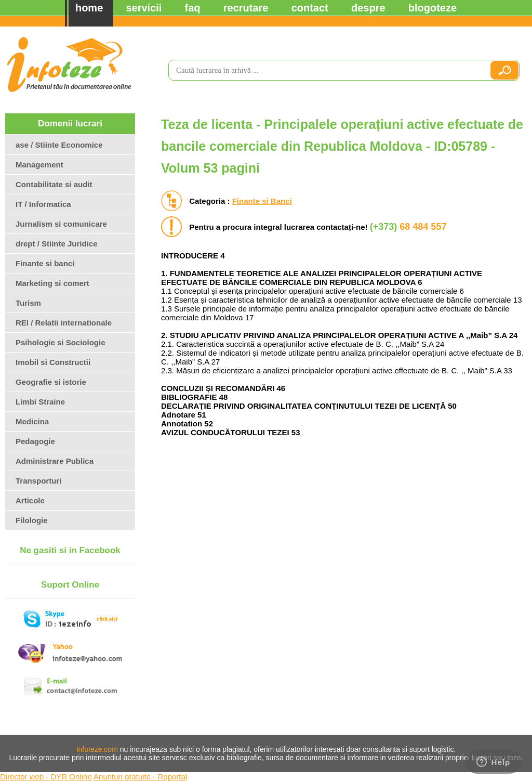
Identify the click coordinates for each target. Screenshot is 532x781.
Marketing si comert (52, 283)
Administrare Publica (55, 461)
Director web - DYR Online (46, 777)
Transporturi (38, 481)
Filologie (32, 520)
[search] (325, 70)
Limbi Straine (40, 402)
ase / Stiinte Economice (59, 145)
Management (39, 165)
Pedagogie (35, 441)
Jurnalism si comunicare (61, 224)
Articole (30, 500)
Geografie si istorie (51, 382)
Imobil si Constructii (53, 362)
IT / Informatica (43, 204)
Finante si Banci (262, 201)
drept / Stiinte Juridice (57, 244)
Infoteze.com (97, 749)
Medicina (32, 421)
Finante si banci (45, 263)
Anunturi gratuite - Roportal (140, 777)
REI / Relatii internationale (64, 323)
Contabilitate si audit (54, 184)
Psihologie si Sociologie (61, 342)
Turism (28, 303)
